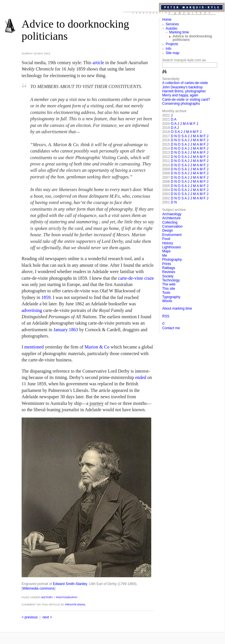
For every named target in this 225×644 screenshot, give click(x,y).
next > (47, 617)
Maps (166, 251)
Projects (172, 44)
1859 (46, 297)
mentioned (34, 347)
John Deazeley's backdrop (182, 87)
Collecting (170, 222)
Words (167, 301)
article (98, 63)
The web (169, 284)
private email (75, 604)
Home (167, 20)
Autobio (172, 28)
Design (168, 230)
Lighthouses (172, 247)
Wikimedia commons (38, 588)
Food (166, 239)
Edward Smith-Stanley (70, 584)
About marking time (177, 308)
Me (165, 256)
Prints (167, 264)
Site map (172, 53)
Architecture (171, 218)
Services (172, 24)
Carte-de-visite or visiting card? (186, 100)
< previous (30, 617)
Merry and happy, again (180, 95)
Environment (172, 235)
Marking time (179, 32)
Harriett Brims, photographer (184, 91)
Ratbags (169, 268)
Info (169, 49)
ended (141, 377)
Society (168, 276)
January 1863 (66, 330)
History (47, 597)
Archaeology (172, 214)
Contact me (171, 328)
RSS (166, 316)
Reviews (169, 272)
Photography (67, 597)
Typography (171, 297)
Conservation (172, 226)
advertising (32, 310)
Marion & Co (97, 347)
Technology (171, 280)
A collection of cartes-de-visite (185, 83)
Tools (166, 293)
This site (169, 289)
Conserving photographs (181, 104)
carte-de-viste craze (136, 278)
